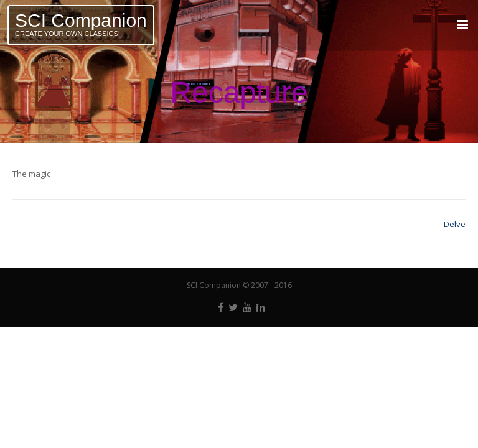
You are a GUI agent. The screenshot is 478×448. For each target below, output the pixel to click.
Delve (455, 224)
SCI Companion (81, 20)
